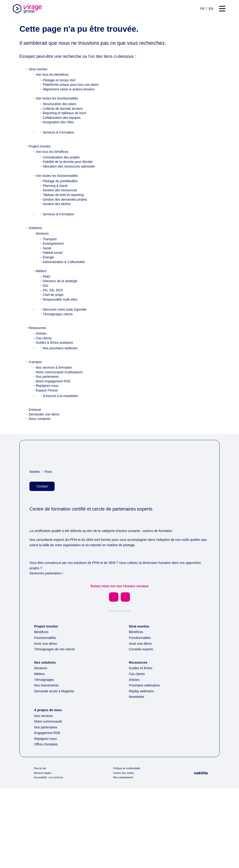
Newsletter (137, 776)
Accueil (26, 31)
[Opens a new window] (114, 669)
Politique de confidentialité (129, 848)
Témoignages (45, 759)
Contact (43, 502)
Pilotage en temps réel (61, 96)
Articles (42, 350)
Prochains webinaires (146, 765)
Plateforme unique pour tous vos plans (74, 101)
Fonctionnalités (47, 717)
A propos (36, 378)
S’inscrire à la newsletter (62, 412)
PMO (46, 293)
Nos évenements (48, 765)
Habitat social (54, 269)
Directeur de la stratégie (63, 297)
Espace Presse (47, 406)
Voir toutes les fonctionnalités (60, 114)
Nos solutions (46, 742)
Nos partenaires (48, 393)
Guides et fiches (142, 748)
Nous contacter (41, 435)
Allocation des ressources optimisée (72, 182)
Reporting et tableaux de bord (67, 129)
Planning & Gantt (57, 202)
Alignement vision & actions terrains (72, 105)
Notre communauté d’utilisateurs (63, 388)
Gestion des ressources (62, 206)
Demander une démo (46, 430)
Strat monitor (40, 85)
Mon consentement (125, 857)
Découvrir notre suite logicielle (67, 326)
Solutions (36, 244)
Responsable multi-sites (62, 316)
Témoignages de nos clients (57, 729)
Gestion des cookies (125, 853)
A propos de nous (49, 789)
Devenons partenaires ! (48, 646)
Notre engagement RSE (55, 397)
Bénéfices (42, 711)
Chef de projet (55, 311)
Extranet (35, 426)
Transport (51, 255)
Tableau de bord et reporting (66, 211)
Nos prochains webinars (62, 364)
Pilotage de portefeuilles (62, 197)
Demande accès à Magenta (57, 771)
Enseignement (54, 260)
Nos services (44, 795)
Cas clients (45, 354)
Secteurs (43, 250)
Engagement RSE (48, 812)
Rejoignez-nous (48, 402)
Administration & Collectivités (67, 278)
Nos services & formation (56, 384)
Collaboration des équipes (64, 134)
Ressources (38, 344)
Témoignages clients (60, 330)
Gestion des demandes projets (68, 216)
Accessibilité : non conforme (51, 857)
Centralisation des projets (64, 173)
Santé (47, 264)
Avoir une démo (47, 723)
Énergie (49, 273)
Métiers (42, 287)
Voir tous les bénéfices (54, 91)
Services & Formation (60, 148)
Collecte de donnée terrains (66, 125)
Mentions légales (44, 853)
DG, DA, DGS (52, 306)
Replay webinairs (142, 771)
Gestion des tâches (59, 220)
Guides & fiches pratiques (57, 359)
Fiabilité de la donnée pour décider (71, 178)
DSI (45, 302)
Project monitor (41, 162)
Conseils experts (142, 729)
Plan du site (41, 848)
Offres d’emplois (48, 824)
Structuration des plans (62, 120)
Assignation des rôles (60, 138)
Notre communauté (51, 801)
